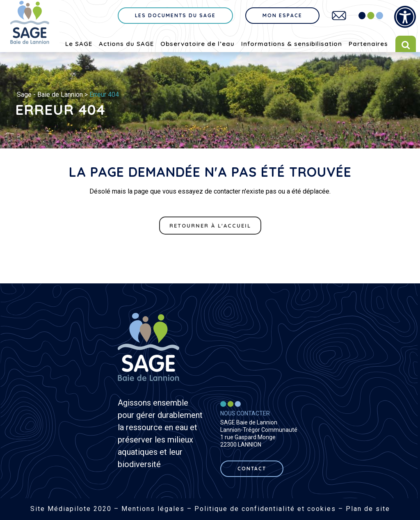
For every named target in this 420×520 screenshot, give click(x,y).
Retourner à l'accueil (210, 226)
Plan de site (368, 509)
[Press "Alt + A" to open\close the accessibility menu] (405, 17)
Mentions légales (153, 509)
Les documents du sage (175, 15)
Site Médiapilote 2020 (71, 509)
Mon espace (282, 15)
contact (252, 469)
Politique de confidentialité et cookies (265, 509)
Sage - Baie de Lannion (50, 95)
